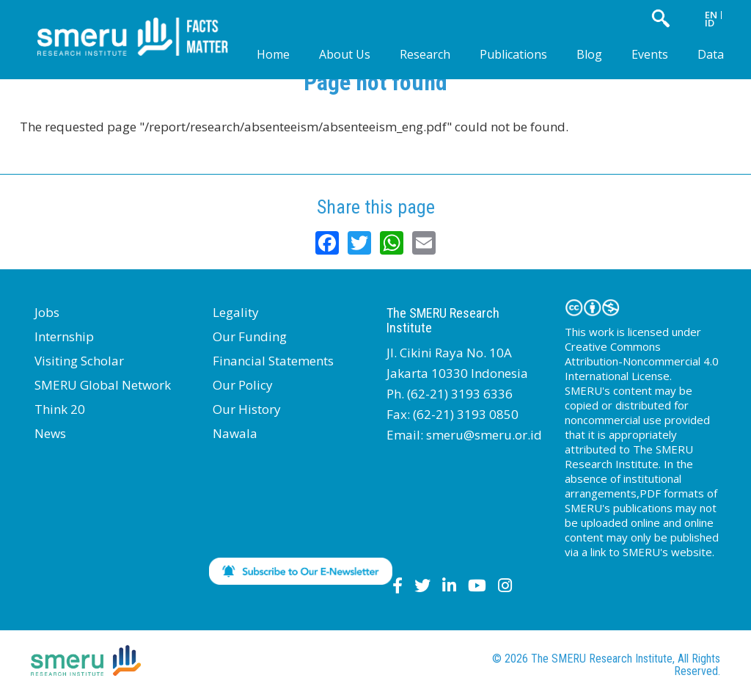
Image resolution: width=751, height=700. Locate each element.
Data (711, 54)
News (50, 433)
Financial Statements (273, 361)
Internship (64, 336)
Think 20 (60, 409)
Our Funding (250, 336)
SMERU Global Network (103, 385)
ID (710, 23)
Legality (236, 312)
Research (425, 54)
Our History (247, 409)
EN (711, 15)
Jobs (47, 312)
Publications (513, 54)
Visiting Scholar (79, 361)
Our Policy (243, 385)
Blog (589, 54)
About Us (345, 54)
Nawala (235, 433)
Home (273, 54)
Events (650, 54)
